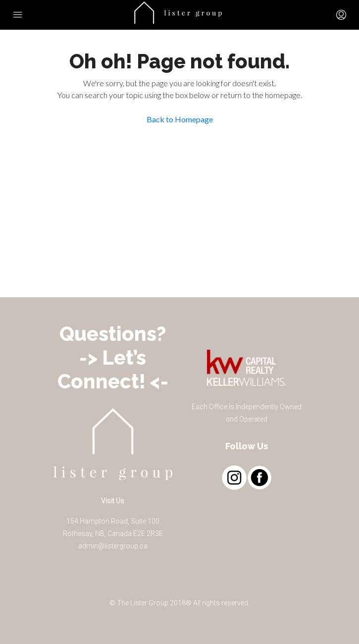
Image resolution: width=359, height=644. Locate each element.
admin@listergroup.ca (113, 546)
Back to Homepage (180, 119)
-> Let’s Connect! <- (113, 369)
